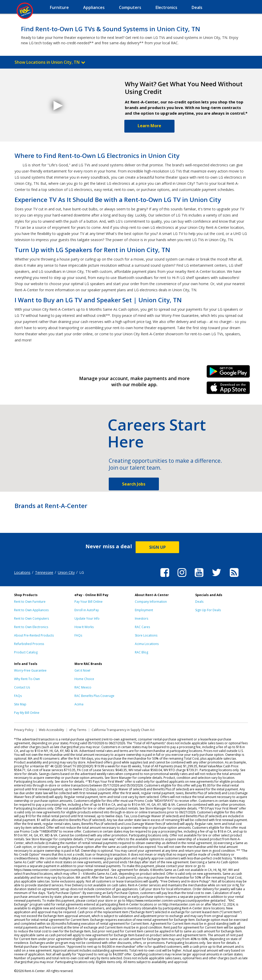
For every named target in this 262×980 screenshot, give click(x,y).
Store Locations (146, 635)
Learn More (149, 126)
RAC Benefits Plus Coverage (94, 696)
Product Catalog (26, 652)
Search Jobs (134, 484)
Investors (141, 618)
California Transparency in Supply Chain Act (123, 730)
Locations (22, 572)
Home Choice (84, 679)
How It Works (84, 627)
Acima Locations (147, 644)
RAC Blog (141, 652)
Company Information (151, 602)
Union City (66, 572)
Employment (144, 610)
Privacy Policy (24, 730)
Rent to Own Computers (31, 618)
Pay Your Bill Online (89, 602)
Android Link (228, 373)
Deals (199, 602)
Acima (79, 704)
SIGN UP (157, 547)
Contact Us (22, 687)
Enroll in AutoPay (87, 610)
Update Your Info (87, 618)
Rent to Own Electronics (31, 627)
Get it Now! (82, 670)
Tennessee (44, 572)
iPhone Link (228, 390)
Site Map (20, 704)
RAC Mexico (83, 687)
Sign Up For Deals (208, 610)
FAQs (78, 635)
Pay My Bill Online (27, 713)
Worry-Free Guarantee (30, 670)
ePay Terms (78, 730)
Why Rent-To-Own (27, 679)
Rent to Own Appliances (31, 610)
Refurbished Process (29, 644)
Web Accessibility (51, 730)
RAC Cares (142, 627)
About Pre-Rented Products (34, 635)
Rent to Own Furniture (30, 602)
